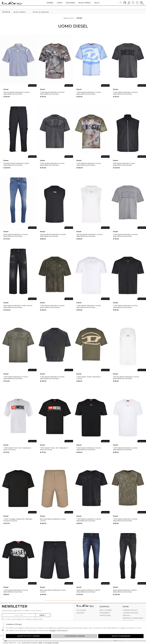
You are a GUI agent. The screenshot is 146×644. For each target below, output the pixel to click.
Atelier (40, 643)
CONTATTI (80, 613)
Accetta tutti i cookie (28, 636)
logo (12, 3)
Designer (70, 3)
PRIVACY (127, 615)
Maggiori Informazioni (58, 630)
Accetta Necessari (121, 636)
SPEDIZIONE (105, 615)
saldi (97, 3)
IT (121, 3)
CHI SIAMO (81, 610)
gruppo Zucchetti (53, 643)
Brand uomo (69, 18)
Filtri (6, 12)
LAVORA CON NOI (130, 613)
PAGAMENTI (105, 613)
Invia (43, 615)
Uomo (60, 3)
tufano (85, 606)
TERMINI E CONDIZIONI (133, 618)
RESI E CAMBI (106, 610)
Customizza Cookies (75, 636)
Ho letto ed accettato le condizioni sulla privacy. (22, 619)
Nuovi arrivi (85, 3)
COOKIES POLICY (130, 610)
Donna (50, 3)
